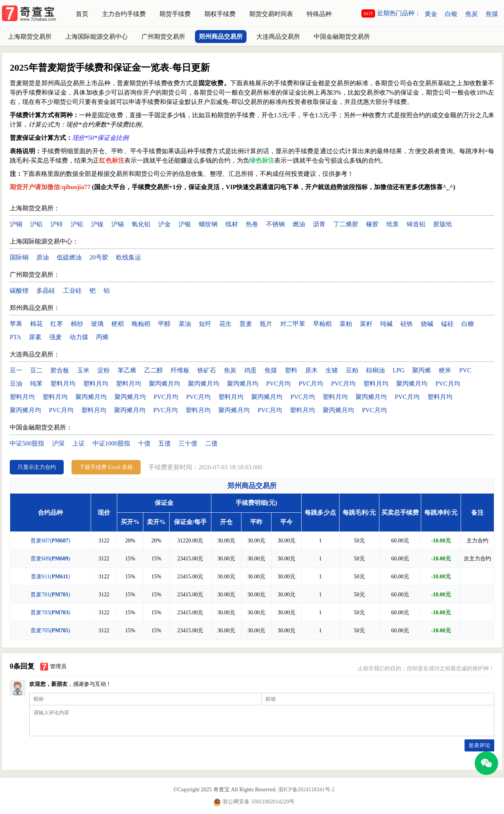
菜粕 (346, 324)
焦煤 (492, 14)
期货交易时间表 (271, 14)
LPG (399, 370)
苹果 (16, 324)
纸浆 (393, 224)
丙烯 (102, 337)
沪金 (164, 224)
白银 (451, 14)
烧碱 (427, 324)
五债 (164, 443)
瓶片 (266, 324)
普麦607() (50, 541)
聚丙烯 (422, 370)
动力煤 (79, 337)
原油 (43, 257)
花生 (225, 324)
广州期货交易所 (163, 37)
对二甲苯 (293, 324)
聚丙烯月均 (164, 384)
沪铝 (36, 224)
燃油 (299, 224)
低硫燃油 (69, 257)
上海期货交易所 (30, 37)
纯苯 (36, 384)
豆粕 (352, 370)
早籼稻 (322, 324)
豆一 (16, 370)
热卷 (252, 224)
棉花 (36, 324)
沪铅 (77, 224)
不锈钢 (275, 224)
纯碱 (386, 324)
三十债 (188, 443)
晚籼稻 (141, 324)
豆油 (16, 384)
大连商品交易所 (278, 37)
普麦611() (50, 577)
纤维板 (180, 370)
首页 (82, 14)
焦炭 (472, 14)
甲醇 (164, 324)
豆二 (36, 370)
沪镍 (97, 224)
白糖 (468, 324)
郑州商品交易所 (221, 37)
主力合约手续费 (124, 14)
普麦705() (50, 631)
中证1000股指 (111, 443)
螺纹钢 (208, 224)
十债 (144, 443)
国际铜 (19, 257)
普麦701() (50, 595)
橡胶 (372, 224)
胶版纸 (443, 224)
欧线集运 (129, 257)
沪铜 (16, 224)
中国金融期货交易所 (342, 37)
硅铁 (407, 324)
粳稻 (118, 324)
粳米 (445, 370)
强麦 (55, 337)
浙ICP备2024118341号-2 (307, 790)
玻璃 (97, 324)
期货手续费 (175, 14)
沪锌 (57, 224)
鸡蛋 (250, 370)
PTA (15, 337)
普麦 (246, 324)
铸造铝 (416, 224)
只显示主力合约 (37, 467)
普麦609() (50, 559)
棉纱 (77, 324)
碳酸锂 (19, 291)
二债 (211, 443)
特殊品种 (319, 14)
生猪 (332, 370)
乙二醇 (154, 370)
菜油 (185, 324)
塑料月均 (63, 384)
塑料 (291, 370)
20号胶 (99, 257)
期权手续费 (220, 14)
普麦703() (50, 613)
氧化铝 (141, 224)
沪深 (58, 443)
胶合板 (60, 370)
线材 (232, 224)
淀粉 (104, 370)
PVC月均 (278, 384)
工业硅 (72, 291)
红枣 (57, 324)
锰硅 (447, 324)
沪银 (185, 224)
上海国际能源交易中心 (97, 37)
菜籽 (366, 324)
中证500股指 (27, 443)
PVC (465, 370)
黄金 (431, 14)
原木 (311, 370)
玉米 (83, 370)
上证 (79, 443)
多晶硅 (46, 291)
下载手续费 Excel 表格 (106, 467)
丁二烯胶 (346, 224)
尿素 (35, 337)
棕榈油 (375, 370)
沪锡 (118, 224)
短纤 (205, 324)
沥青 (319, 224)
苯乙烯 (127, 370)
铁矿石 (207, 370)
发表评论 (479, 745)
